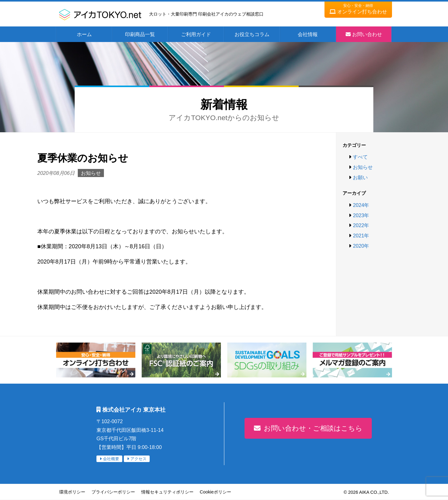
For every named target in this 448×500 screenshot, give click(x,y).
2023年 (361, 215)
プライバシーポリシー (113, 492)
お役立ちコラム (252, 34)
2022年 (361, 225)
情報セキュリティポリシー (167, 492)
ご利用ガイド (196, 34)
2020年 (361, 246)
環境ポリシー (72, 492)
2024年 (361, 205)
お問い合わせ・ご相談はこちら (313, 428)
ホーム (84, 34)
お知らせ (363, 167)
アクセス (138, 459)
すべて (360, 157)
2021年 (361, 236)
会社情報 (308, 34)
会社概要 (111, 459)
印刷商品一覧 (140, 34)
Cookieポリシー (215, 492)
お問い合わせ (367, 34)
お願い (360, 177)
